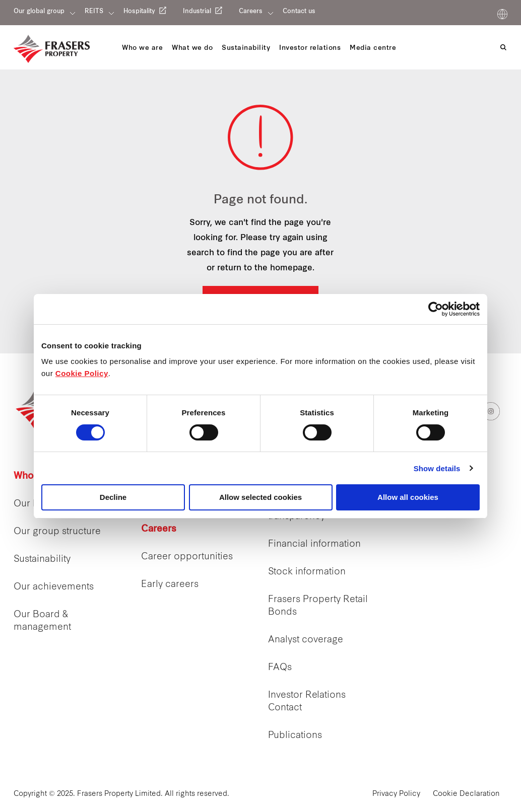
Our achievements (54, 587)
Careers (251, 12)
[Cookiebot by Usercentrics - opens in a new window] (436, 309)
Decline (113, 497)
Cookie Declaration (466, 794)
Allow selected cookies (260, 497)
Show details (437, 468)
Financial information (314, 544)
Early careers (170, 585)
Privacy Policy (396, 794)
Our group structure (57, 532)
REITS (94, 12)
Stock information (307, 572)
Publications (295, 736)
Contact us (299, 12)
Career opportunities (187, 557)
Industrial (197, 12)
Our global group (39, 12)
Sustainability (42, 560)
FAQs (280, 668)
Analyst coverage (306, 640)
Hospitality (139, 12)
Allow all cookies (408, 497)
